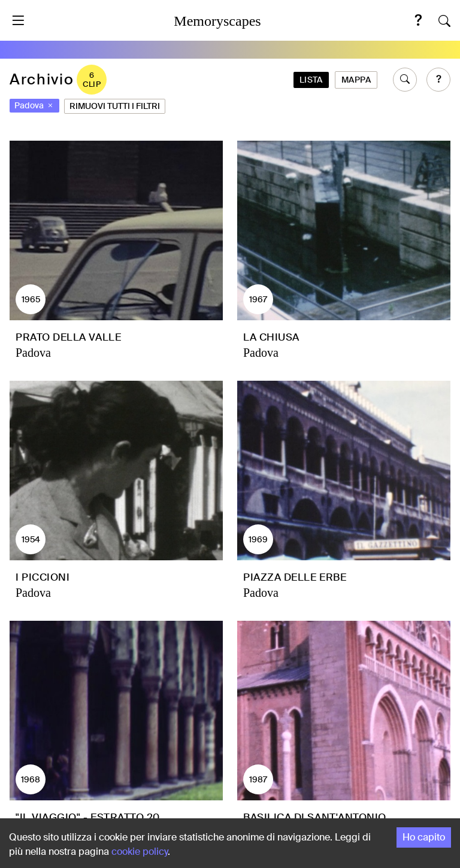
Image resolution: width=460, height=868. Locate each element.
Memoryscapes (217, 21)
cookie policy (140, 852)
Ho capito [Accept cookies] (424, 837)
